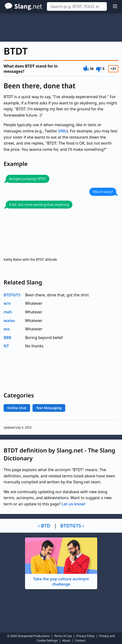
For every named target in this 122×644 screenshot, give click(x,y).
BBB (7, 338)
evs (7, 329)
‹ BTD (44, 526)
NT (6, 346)
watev (9, 321)
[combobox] (77, 6)
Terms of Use (63, 636)
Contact (80, 641)
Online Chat (17, 408)
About (66, 641)
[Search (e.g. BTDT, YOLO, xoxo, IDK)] (77, 6)
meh (8, 312)
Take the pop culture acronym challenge (61, 562)
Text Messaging (49, 408)
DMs (62, 131)
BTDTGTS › (72, 526)
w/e (7, 303)
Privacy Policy (86, 636)
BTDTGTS (12, 295)
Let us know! (74, 504)
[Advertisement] (61, 27)
